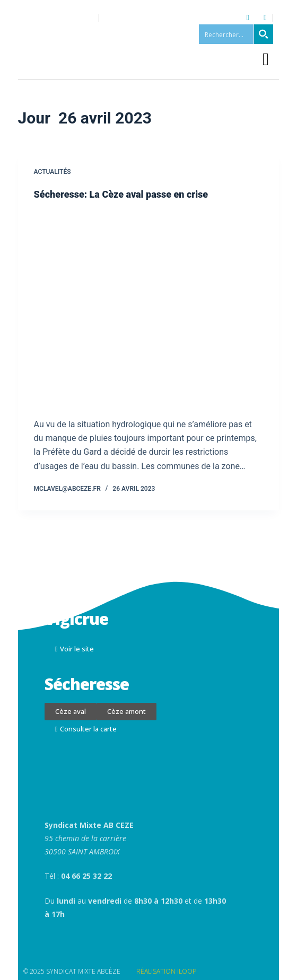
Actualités (53, 172)
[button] (266, 60)
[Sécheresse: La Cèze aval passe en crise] (149, 309)
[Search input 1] (237, 34)
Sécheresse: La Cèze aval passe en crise (121, 194)
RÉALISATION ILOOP (166, 971)
